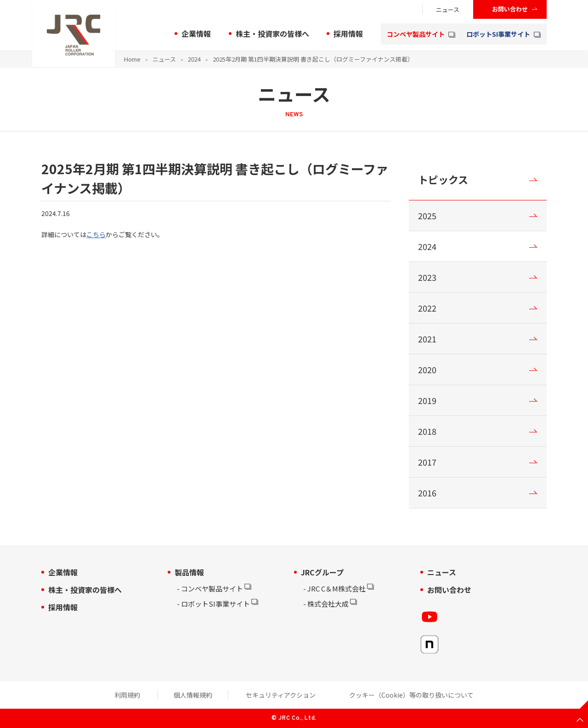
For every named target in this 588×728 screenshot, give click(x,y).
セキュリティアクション (281, 695)
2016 (427, 493)
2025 (427, 216)
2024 (194, 59)
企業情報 (196, 34)
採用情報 (348, 34)
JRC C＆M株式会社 (339, 589)
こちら (96, 234)
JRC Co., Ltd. (297, 718)
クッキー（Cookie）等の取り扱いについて (411, 695)
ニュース (448, 9)
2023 (427, 277)
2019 (427, 400)
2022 (427, 308)
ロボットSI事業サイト (503, 34)
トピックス (443, 179)
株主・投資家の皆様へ (272, 34)
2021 (427, 339)
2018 (427, 431)
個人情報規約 (193, 695)
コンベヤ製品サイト (421, 34)
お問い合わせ (510, 9)
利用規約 (127, 695)
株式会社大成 (330, 604)
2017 (427, 462)
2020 (427, 370)
